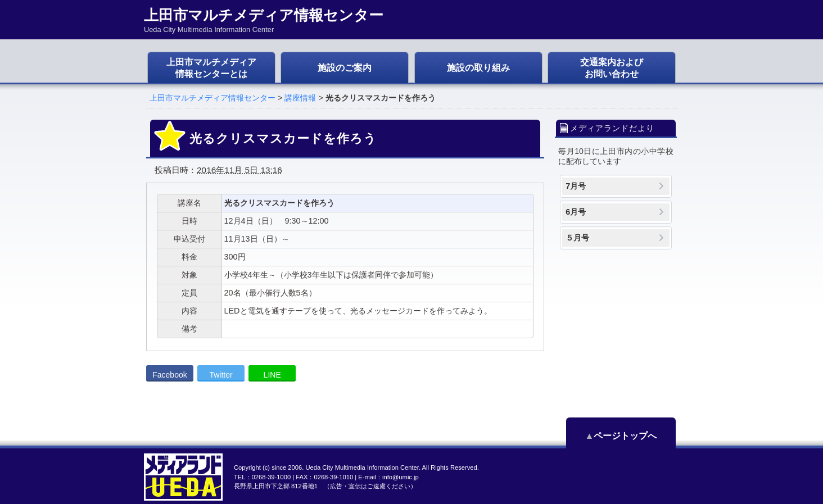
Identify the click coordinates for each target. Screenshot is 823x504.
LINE (272, 375)
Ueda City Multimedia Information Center (362, 467)
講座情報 (300, 98)
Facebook (169, 375)
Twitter (221, 375)
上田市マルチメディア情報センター (212, 98)
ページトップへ (625, 436)
